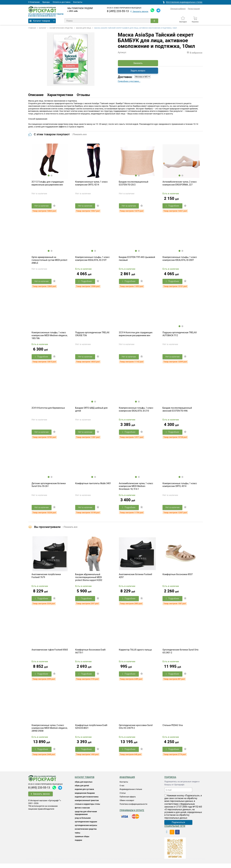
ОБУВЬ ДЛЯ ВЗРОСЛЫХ (84, 786)
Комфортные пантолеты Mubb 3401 (93, 486)
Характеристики (60, 95)
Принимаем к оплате (132, 815)
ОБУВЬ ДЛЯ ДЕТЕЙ (82, 790)
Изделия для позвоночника (87, 801)
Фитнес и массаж (82, 812)
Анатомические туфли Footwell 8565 (50, 654)
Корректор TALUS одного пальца (135, 654)
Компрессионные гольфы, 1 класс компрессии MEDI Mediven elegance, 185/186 (50, 337)
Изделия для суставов (84, 794)
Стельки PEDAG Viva (173, 730)
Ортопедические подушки (86, 826)
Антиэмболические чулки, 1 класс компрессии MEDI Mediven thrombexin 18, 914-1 (136, 489)
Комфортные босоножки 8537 (178, 578)
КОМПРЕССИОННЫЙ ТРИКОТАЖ (87, 805)
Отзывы (83, 95)
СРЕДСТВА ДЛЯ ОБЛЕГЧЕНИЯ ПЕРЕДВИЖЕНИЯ (86, 817)
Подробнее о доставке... (129, 81)
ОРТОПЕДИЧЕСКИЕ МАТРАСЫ (86, 830)
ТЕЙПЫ (77, 837)
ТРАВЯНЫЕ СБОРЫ (82, 841)
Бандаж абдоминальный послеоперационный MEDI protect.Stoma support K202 (89, 581)
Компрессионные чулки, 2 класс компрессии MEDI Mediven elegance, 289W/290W (50, 733)
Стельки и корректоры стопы (87, 809)
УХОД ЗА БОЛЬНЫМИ (83, 822)
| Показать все (79, 134)
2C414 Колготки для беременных (48, 410)
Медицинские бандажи (85, 798)
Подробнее (173, 206)
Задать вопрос (138, 71)
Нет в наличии (42, 206)
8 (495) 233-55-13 (118, 11)
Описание (36, 95)
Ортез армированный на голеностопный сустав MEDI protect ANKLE (49, 261)
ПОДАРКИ (78, 845)
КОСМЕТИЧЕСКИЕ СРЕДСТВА (86, 833)
